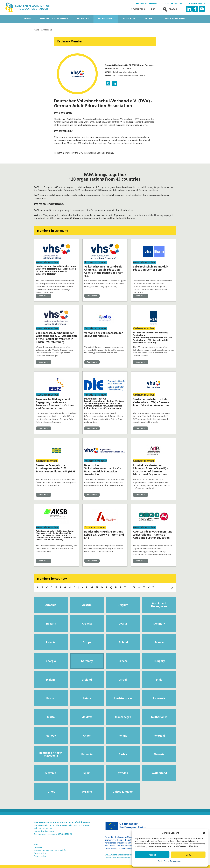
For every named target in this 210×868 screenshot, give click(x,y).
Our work (83, 19)
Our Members (106, 19)
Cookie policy (40, 853)
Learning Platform (146, 3)
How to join (160, 215)
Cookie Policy (163, 861)
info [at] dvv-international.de (124, 72)
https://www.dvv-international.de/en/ (128, 75)
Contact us (39, 847)
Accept (152, 855)
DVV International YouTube (92, 153)
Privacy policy (176, 861)
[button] (204, 833)
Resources (129, 19)
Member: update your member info (50, 850)
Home (28, 19)
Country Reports (173, 3)
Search (169, 9)
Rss (153, 9)
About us (150, 19)
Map (36, 844)
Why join (47, 215)
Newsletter (138, 9)
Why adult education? (54, 19)
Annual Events (197, 3)
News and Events (175, 19)
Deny (188, 855)
